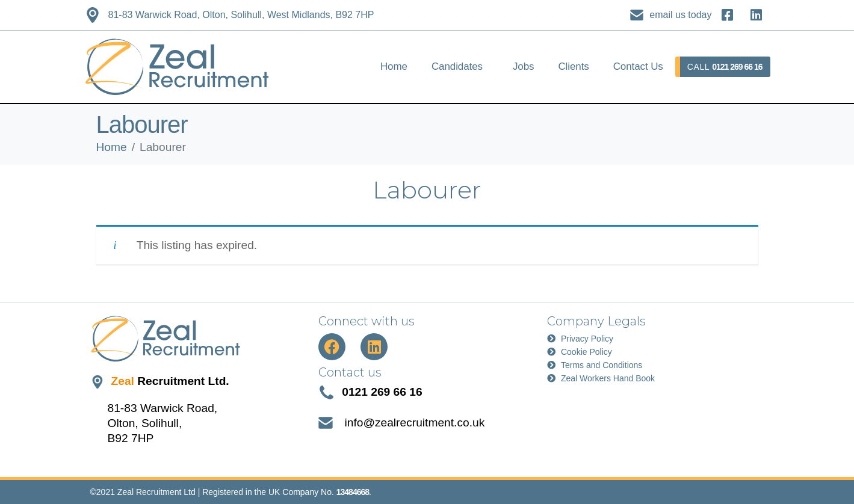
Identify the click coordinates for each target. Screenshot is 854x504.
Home (394, 66)
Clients (573, 66)
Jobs (524, 66)
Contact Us (638, 66)
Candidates (457, 66)
